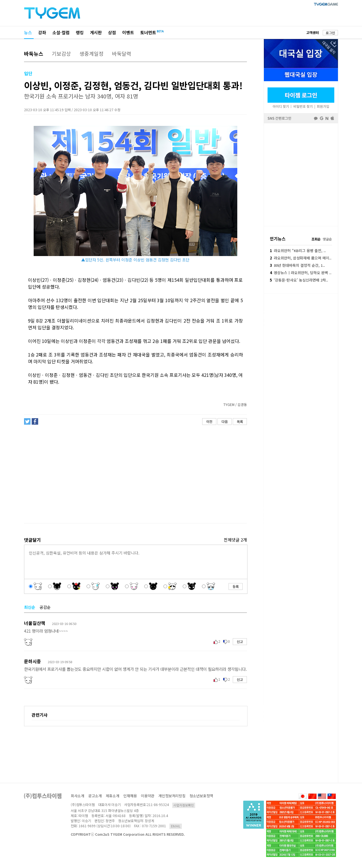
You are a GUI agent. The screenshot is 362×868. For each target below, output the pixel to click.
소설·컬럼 (61, 32)
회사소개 (77, 796)
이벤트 (128, 32)
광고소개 (95, 796)
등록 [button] (236, 586)
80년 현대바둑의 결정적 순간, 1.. (297, 265)
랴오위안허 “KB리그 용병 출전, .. (298, 251)
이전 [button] (209, 421)
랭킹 (80, 32)
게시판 (96, 32)
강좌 (42, 32)
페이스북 (301, 174)
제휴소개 (113, 796)
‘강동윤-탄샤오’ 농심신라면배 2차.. (299, 280)
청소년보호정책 (201, 796)
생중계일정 (91, 53)
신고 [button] (240, 642)
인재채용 (130, 796)
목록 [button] (240, 421)
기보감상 (61, 53)
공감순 (45, 607)
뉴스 (28, 32)
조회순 (316, 239)
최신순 (30, 607)
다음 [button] (225, 421)
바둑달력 (122, 53)
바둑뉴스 (34, 53)
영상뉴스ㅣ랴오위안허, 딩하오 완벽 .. (301, 273)
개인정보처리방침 (172, 796)
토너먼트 (148, 32)
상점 (112, 32)
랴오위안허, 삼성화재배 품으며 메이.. (301, 258)
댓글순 (327, 239)
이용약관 (148, 796)
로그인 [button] (330, 33)
